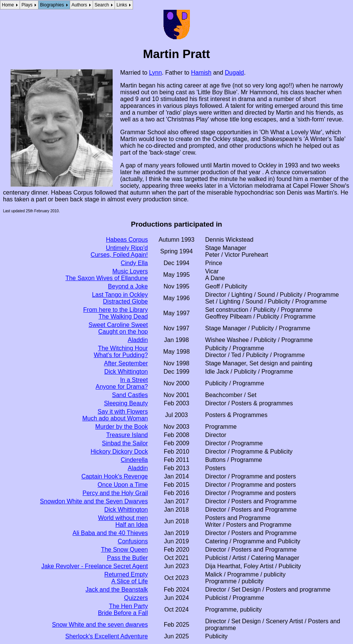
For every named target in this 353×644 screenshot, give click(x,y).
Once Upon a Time (123, 485)
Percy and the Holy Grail (115, 493)
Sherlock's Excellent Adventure (106, 636)
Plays (27, 5)
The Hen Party (128, 606)
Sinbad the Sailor (125, 443)
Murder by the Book (122, 427)
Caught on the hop (123, 332)
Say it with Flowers (123, 412)
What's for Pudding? (121, 355)
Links (122, 5)
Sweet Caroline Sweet (118, 325)
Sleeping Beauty (126, 403)
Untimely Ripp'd (127, 248)
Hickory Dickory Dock (119, 452)
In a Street (134, 380)
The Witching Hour (123, 348)
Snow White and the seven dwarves (100, 625)
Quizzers (136, 598)
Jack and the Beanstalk (117, 590)
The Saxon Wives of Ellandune (107, 278)
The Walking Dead (123, 317)
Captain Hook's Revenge (115, 476)
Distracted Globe (125, 301)
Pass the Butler (128, 558)
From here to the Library (116, 310)
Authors (79, 5)
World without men (123, 518)
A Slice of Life (130, 581)
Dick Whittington (126, 372)
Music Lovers (130, 271)
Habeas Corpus (127, 240)
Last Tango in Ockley (120, 295)
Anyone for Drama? (122, 387)
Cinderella (134, 460)
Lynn (155, 73)
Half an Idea (131, 525)
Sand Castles (130, 395)
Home (8, 5)
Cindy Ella (134, 263)
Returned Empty (126, 574)
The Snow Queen (125, 550)
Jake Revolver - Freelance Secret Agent (95, 566)
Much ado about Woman (115, 418)
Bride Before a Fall (123, 613)
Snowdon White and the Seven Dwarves (94, 501)
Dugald (235, 73)
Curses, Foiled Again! (119, 255)
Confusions (133, 541)
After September (126, 363)
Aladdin (138, 340)
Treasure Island (127, 435)
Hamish (201, 73)
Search (102, 5)
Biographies (52, 5)
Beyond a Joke (128, 286)
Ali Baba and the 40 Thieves (110, 533)
